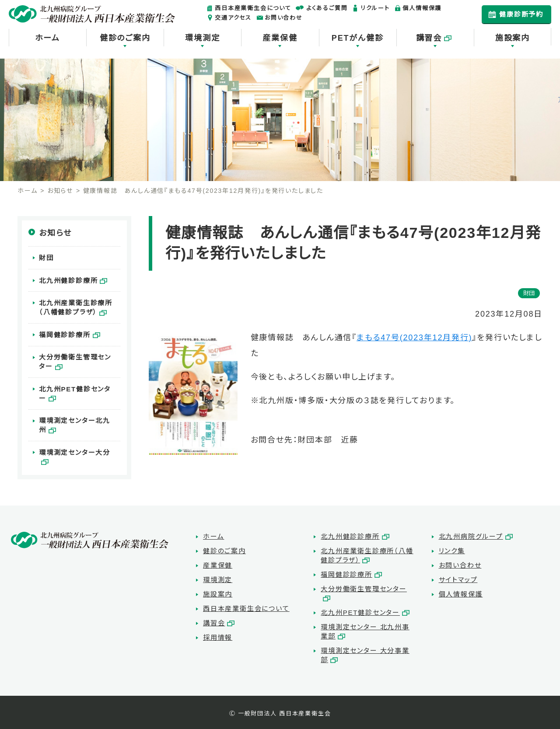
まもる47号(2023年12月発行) (414, 338)
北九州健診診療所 (68, 279)
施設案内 (513, 38)
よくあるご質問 (327, 8)
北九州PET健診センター (79, 385)
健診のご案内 (125, 38)
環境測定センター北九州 (78, 416)
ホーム (47, 38)
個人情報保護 (422, 8)
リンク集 (452, 550)
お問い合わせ (284, 18)
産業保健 (280, 38)
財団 (46, 257)
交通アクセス (233, 18)
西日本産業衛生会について (253, 8)
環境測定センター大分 (75, 447)
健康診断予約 (521, 14)
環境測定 (202, 38)
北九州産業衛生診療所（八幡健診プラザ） (76, 306)
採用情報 (218, 637)
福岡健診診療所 (65, 332)
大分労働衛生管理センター (78, 359)
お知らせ (60, 191)
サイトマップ (458, 579)
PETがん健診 (358, 38)
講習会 (429, 38)
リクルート (375, 8)
